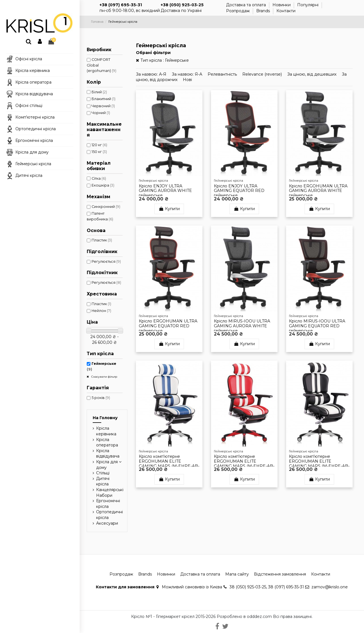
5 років (101, 398)
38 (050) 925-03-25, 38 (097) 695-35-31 (267, 587)
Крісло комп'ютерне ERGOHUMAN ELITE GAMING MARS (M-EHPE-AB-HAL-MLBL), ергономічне (169, 464)
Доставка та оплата (247, 5)
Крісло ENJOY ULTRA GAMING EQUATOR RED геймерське (239, 191)
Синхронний (106, 207)
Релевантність (223, 74)
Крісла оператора (107, 442)
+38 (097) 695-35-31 (121, 5)
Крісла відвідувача (108, 454)
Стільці (103, 473)
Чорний (101, 113)
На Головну (105, 418)
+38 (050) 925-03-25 (182, 5)
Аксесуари (107, 523)
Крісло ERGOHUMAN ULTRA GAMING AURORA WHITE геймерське (318, 191)
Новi (187, 80)
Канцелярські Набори (110, 493)
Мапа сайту (237, 574)
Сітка (99, 178)
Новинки (282, 5)
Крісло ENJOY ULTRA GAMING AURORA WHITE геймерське (165, 191)
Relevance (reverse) (263, 74)
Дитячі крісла (103, 481)
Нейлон (101, 311)
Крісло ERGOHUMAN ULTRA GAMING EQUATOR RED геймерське (168, 326)
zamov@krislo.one (330, 587)
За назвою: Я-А (188, 74)
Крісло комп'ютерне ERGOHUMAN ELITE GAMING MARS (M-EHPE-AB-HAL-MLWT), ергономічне (319, 464)
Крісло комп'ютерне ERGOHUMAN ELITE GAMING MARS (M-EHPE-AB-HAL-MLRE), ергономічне (244, 464)
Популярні (308, 5)
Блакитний (104, 99)
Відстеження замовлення (280, 574)
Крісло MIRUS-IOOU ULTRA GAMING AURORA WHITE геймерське (242, 326)
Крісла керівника (106, 431)
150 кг (99, 152)
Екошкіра (103, 185)
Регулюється (106, 261)
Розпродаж (238, 11)
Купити (169, 209)
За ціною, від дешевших (312, 74)
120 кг (99, 145)
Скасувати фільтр (104, 377)
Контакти (286, 11)
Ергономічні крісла (108, 504)
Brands (264, 11)
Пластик (102, 240)
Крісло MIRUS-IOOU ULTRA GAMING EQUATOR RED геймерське (317, 326)
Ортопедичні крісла (109, 515)
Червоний (103, 106)
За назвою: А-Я (152, 74)
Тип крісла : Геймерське (165, 60)
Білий (99, 92)
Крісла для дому (107, 465)
